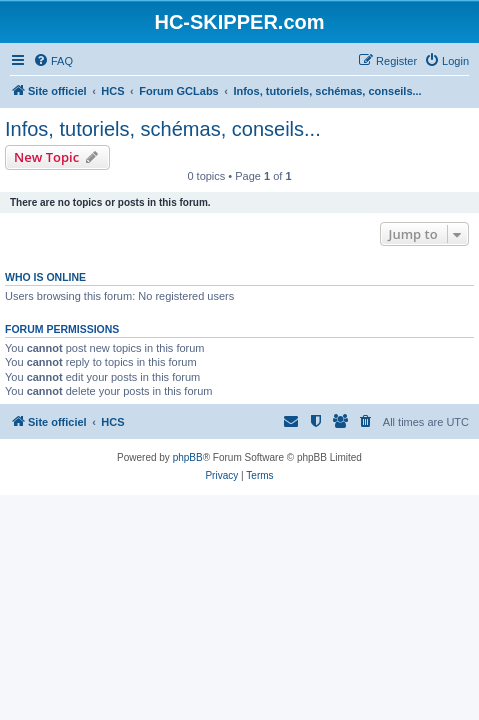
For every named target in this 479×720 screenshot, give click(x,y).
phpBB (188, 457)
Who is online (45, 277)
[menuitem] (53, 61)
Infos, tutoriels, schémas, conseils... (163, 129)
